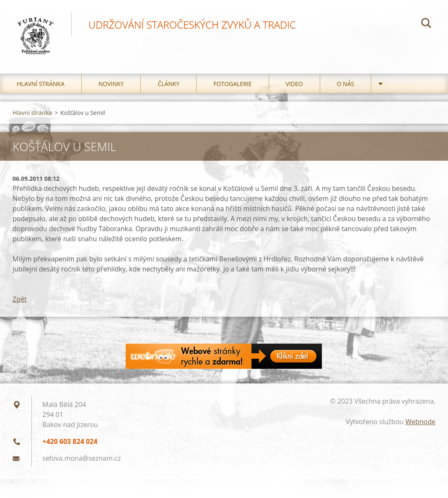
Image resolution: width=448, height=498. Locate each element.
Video (294, 84)
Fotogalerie (232, 84)
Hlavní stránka (41, 84)
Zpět (20, 299)
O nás (346, 84)
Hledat (426, 24)
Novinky (111, 84)
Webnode (420, 422)
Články (168, 84)
